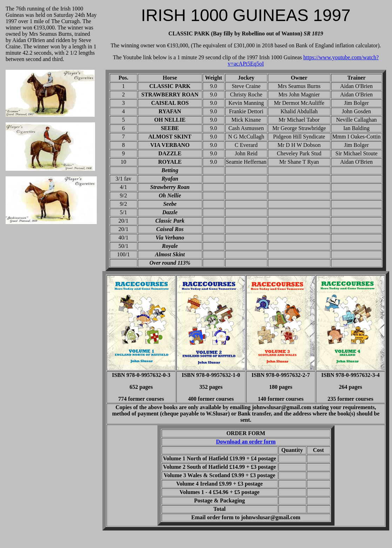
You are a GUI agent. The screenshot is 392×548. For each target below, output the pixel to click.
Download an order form (246, 442)
